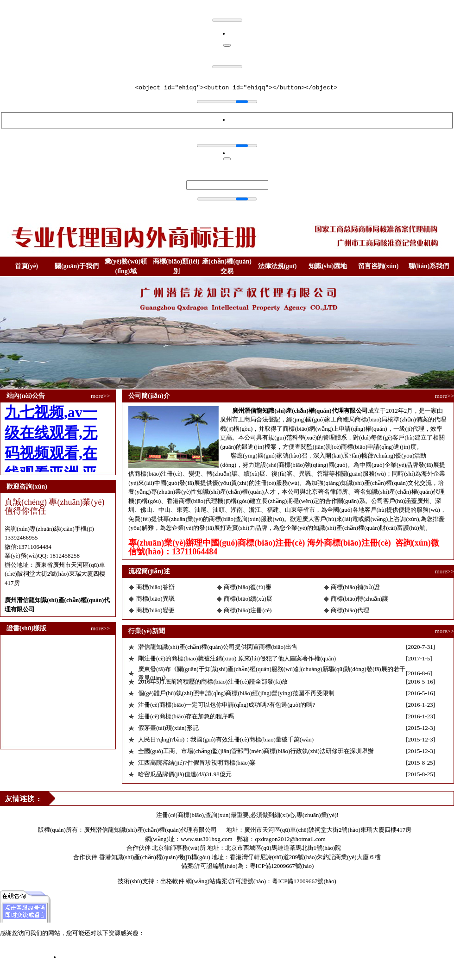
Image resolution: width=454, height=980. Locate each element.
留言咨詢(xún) (378, 266)
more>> (100, 396)
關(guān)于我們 (77, 266)
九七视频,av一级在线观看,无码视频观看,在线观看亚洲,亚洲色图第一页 (93, 948)
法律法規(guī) (277, 266)
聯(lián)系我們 (429, 266)
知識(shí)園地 (328, 266)
